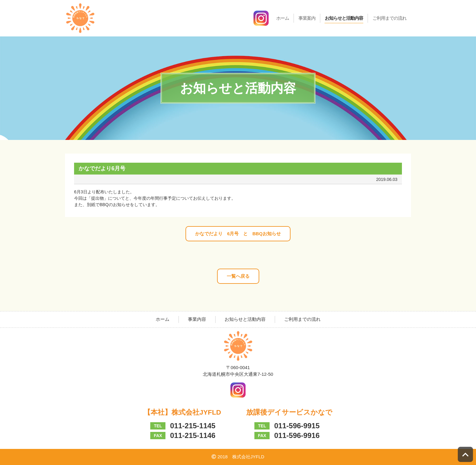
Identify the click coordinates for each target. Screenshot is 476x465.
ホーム (283, 18)
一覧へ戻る (238, 276)
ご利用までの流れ (389, 18)
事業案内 (307, 18)
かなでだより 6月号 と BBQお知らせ (238, 234)
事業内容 (197, 319)
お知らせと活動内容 (344, 18)
